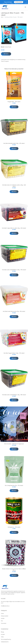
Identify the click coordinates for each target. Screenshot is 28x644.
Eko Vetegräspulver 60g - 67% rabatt (14, 485)
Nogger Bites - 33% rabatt (14, 102)
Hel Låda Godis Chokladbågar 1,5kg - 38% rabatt (14, 395)
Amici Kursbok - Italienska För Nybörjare (14, 444)
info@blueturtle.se (5, 606)
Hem (2, 17)
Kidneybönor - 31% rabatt (14, 527)
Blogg (2, 632)
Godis (2, 613)
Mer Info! (6, 54)
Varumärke (4, 623)
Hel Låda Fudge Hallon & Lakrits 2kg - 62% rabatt (14, 228)
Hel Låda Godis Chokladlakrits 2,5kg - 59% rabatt (14, 270)
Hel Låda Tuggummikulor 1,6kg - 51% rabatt (14, 353)
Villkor (2, 637)
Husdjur (3, 618)
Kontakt (3, 634)
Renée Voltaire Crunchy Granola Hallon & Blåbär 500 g (14, 570)
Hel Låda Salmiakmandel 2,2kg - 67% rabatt (14, 143)
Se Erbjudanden (19, 2)
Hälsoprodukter (5, 616)
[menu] (25, 7)
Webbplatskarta (5, 642)
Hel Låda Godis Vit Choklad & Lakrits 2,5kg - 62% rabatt (14, 186)
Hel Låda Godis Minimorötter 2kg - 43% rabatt (14, 311)
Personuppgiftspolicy (6, 639)
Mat (2, 621)
